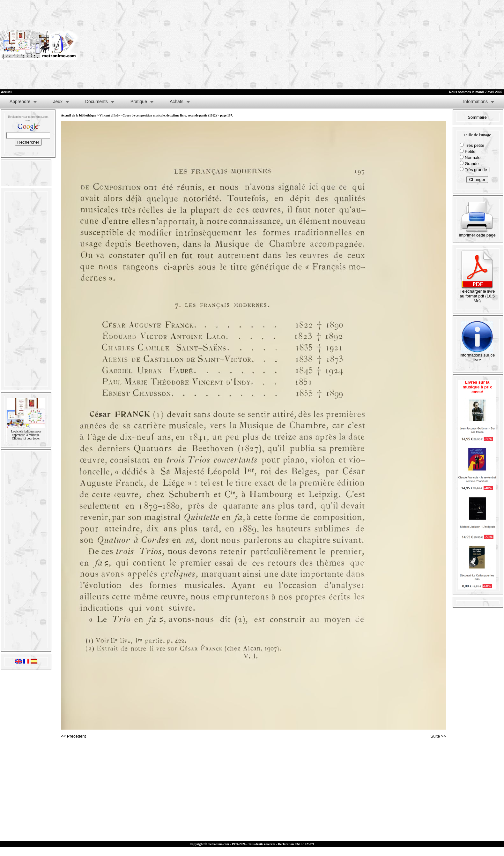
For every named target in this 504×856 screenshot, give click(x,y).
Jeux (58, 101)
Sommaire (477, 117)
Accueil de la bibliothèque (78, 115)
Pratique (139, 101)
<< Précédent (73, 736)
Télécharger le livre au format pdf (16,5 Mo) (477, 294)
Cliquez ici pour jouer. (26, 438)
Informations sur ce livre (477, 356)
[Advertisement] (424, 45)
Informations (475, 101)
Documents (96, 101)
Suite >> (438, 736)
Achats (177, 101)
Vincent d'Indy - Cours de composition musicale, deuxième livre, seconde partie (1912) (158, 115)
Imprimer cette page (477, 233)
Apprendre (20, 101)
